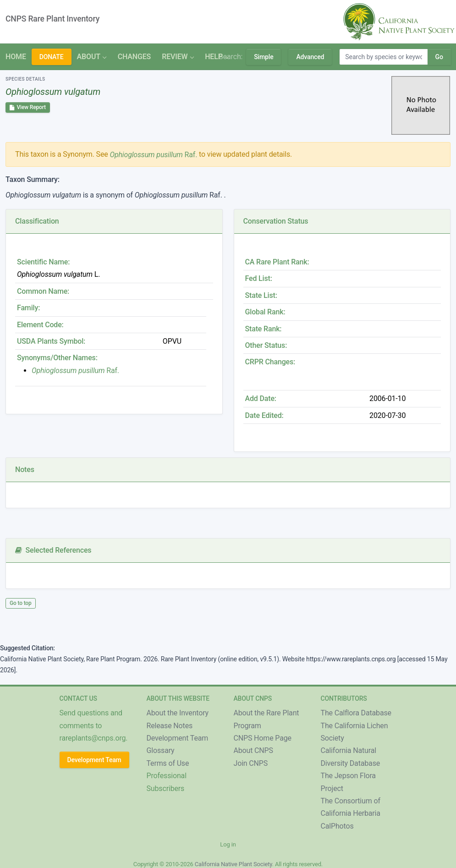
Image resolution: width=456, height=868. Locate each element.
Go (439, 57)
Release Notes (170, 726)
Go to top (21, 603)
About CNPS (253, 750)
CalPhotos (337, 826)
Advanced (310, 57)
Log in (228, 844)
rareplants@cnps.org (93, 738)
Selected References (53, 550)
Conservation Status (276, 221)
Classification (37, 221)
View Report (28, 107)
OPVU (172, 341)
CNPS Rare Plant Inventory (52, 19)
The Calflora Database (356, 713)
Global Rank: (265, 312)
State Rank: (264, 329)
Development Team (94, 760)
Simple (264, 57)
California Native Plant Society (233, 864)
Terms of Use (168, 763)
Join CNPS (251, 763)
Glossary (161, 750)
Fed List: (259, 278)
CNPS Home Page (263, 738)
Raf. (153, 155)
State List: (261, 295)
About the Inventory (178, 713)
